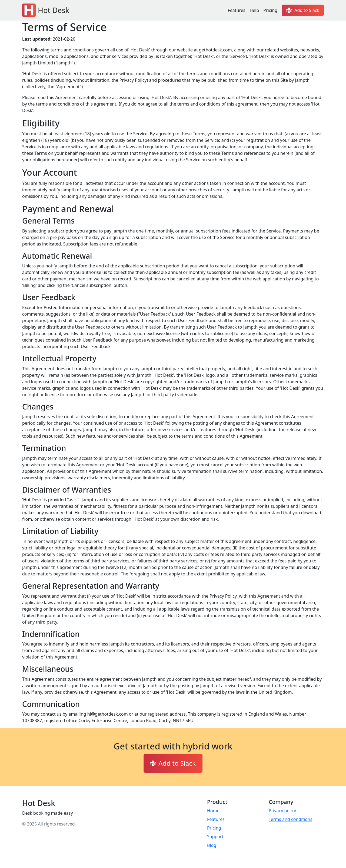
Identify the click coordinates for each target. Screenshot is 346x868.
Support (215, 837)
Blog (212, 845)
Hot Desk (46, 10)
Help (254, 10)
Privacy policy (282, 811)
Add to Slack (303, 10)
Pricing (270, 10)
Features (236, 10)
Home (213, 811)
